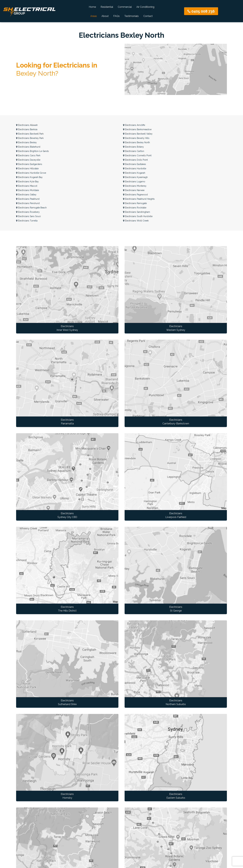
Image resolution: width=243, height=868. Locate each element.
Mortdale (28, 190)
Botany (133, 147)
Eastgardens (29, 164)
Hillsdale (27, 169)
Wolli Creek (136, 221)
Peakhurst (28, 199)
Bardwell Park (30, 134)
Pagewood (135, 195)
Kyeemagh (135, 177)
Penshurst (28, 203)
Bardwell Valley (138, 134)
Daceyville (28, 160)
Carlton (134, 151)
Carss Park (28, 155)
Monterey (135, 186)
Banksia (27, 129)
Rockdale (135, 208)
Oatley (26, 195)
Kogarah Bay (29, 177)
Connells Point (137, 155)
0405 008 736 (201, 11)
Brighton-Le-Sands (32, 151)
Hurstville (135, 169)
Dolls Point (135, 160)
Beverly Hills (136, 138)
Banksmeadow (137, 129)
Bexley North (136, 142)
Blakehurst (28, 147)
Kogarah (134, 173)
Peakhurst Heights (139, 199)
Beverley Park (30, 138)
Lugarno (134, 182)
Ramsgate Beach (31, 208)
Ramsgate (135, 203)
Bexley (26, 142)
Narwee (134, 190)
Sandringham (137, 212)
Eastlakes (135, 164)
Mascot (27, 186)
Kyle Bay (27, 182)
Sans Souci (28, 216)
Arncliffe (134, 125)
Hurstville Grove (31, 173)
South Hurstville (138, 216)
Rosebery (28, 212)
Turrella (27, 221)
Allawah (27, 125)
